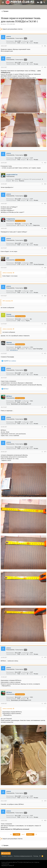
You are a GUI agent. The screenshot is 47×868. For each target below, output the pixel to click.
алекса (4, 24)
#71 (45, 353)
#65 (45, 204)
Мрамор (9, 342)
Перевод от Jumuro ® (8, 866)
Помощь (36, 856)
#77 (45, 677)
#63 (45, 163)
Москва (36, 43)
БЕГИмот (9, 396)
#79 (45, 801)
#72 (45, 378)
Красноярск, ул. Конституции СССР (21, 404)
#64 (45, 184)
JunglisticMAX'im (12, 175)
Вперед (30, 834)
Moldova (22, 181)
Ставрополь (36, 225)
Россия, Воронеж (39, 264)
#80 (45, 820)
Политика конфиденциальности (23, 856)
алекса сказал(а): (8, 273)
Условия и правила (7, 856)
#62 (45, 67)
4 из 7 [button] (23, 834)
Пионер (9, 314)
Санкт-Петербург (38, 349)
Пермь (28, 321)
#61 (45, 46)
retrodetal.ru (14, 350)
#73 (45, 407)
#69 (45, 296)
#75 (45, 452)
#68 (45, 268)
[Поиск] (44, 2)
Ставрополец (11, 219)
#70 (45, 324)
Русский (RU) (6, 853)
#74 (45, 427)
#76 (45, 657)
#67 (45, 248)
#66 (45, 228)
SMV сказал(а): (7, 301)
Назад (17, 834)
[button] (3, 2)
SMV (8, 258)
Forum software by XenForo (17, 862)
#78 (45, 703)
